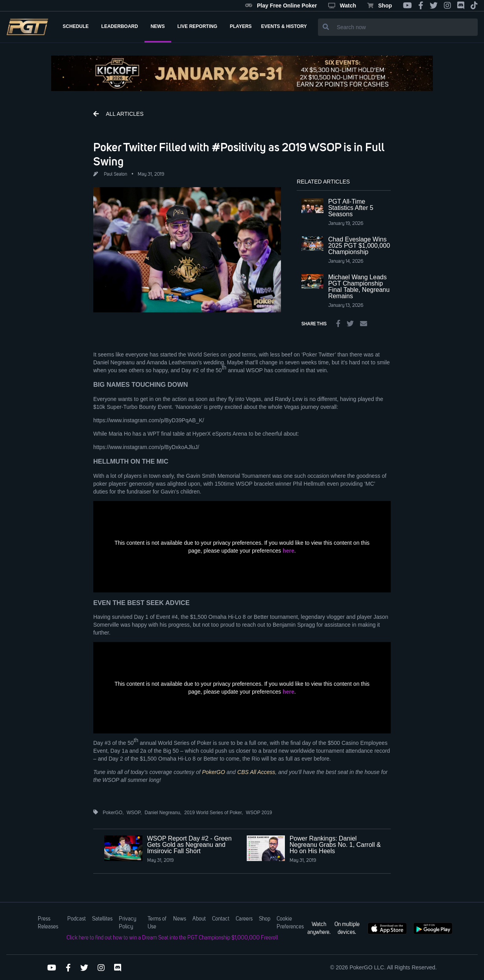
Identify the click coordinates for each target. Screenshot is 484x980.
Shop (380, 6)
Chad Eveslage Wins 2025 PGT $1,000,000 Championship (359, 246)
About (199, 919)
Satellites (102, 919)
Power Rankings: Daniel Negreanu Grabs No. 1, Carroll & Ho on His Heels (335, 845)
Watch (342, 6)
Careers (244, 919)
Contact (221, 919)
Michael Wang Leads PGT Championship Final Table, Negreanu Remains (359, 287)
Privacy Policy (127, 923)
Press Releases (48, 923)
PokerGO (214, 772)
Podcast (77, 919)
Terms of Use (157, 923)
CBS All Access (256, 772)
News (180, 919)
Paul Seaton (115, 174)
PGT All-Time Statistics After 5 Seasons (351, 208)
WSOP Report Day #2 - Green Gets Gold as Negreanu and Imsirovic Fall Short (189, 845)
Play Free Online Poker (281, 6)
